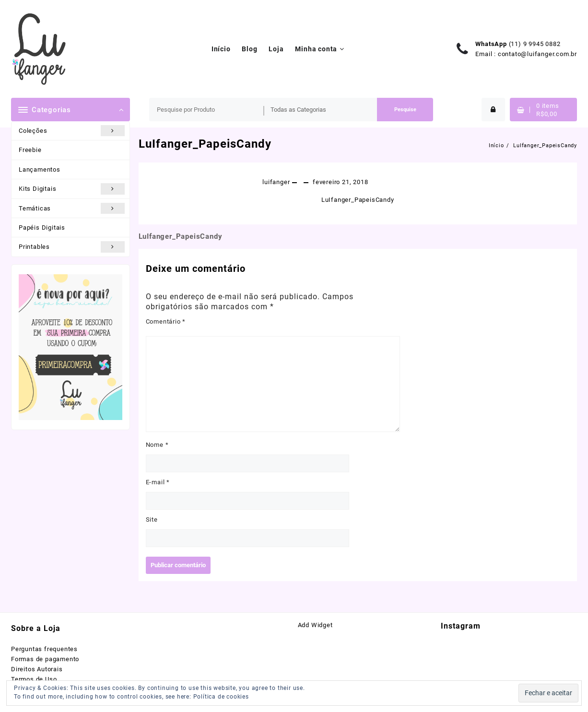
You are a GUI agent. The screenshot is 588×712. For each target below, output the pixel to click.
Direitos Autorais (37, 669)
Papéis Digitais (42, 228)
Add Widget (315, 625)
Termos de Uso (34, 679)
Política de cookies (221, 697)
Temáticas (72, 208)
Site (152, 519)
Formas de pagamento (45, 659)
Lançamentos (40, 169)
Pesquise (405, 110)
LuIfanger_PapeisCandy (205, 144)
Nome (157, 445)
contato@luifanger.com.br (537, 54)
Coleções (72, 131)
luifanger (276, 182)
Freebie (30, 150)
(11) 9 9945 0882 (535, 44)
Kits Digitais (72, 189)
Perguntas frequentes (44, 649)
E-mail (158, 482)
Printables (72, 247)
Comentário (166, 321)
